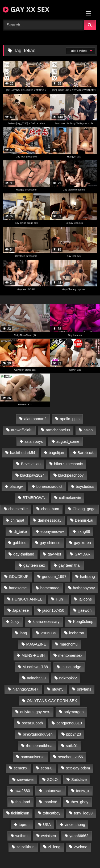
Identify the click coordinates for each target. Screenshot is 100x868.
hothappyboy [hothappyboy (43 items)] (84, 588)
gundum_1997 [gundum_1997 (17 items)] (54, 577)
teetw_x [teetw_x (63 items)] (83, 791)
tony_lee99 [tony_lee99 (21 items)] (83, 813)
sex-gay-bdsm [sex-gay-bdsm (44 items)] (78, 768)
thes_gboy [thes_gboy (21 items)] (80, 802)
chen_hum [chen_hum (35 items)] (50, 509)
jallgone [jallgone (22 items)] (85, 599)
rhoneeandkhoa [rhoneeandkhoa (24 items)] (39, 746)
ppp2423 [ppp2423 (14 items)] (73, 734)
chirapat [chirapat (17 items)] (17, 520)
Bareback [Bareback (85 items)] (86, 453)
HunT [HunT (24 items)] (61, 599)
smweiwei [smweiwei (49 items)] (25, 780)
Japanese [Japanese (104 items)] (20, 610)
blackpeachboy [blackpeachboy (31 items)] (71, 475)
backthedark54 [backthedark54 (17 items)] (23, 453)
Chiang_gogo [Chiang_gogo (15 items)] (84, 509)
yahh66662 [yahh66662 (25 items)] (79, 836)
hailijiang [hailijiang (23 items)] (87, 577)
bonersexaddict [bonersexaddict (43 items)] (49, 486)
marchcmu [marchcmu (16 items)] (68, 644)
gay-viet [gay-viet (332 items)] (54, 554)
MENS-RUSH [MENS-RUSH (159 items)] (33, 655)
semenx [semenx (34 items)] (20, 768)
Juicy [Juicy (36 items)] (15, 622)
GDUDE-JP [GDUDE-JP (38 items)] (19, 577)
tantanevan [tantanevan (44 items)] (53, 791)
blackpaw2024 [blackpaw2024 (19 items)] (32, 475)
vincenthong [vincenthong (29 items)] (75, 825)
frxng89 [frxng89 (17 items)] (84, 532)
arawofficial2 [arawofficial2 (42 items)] (22, 430)
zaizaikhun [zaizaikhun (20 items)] (26, 847)
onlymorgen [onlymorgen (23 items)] (74, 712)
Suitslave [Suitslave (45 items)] (79, 780)
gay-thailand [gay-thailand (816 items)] (24, 554)
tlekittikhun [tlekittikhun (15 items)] (20, 813)
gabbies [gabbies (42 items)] (19, 543)
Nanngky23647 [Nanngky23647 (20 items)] (25, 689)
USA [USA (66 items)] (47, 825)
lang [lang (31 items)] (23, 633)
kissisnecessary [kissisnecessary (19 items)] (46, 622)
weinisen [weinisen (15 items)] (48, 836)
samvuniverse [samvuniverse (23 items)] (33, 757)
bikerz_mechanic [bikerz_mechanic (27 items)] (68, 464)
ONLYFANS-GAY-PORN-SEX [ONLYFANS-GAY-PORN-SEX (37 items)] (52, 701)
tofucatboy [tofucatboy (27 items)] (52, 813)
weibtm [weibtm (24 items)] (22, 836)
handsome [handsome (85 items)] (18, 588)
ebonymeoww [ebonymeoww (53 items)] (52, 532)
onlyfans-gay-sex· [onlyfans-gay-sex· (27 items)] (35, 712)
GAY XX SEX (26, 9)
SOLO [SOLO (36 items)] (52, 780)
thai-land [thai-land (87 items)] (23, 802)
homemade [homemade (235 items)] (50, 588)
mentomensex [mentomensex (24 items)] (70, 655)
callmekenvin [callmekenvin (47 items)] (70, 498)
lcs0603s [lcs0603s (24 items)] (48, 633)
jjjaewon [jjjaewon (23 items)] (85, 610)
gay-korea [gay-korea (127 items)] (82, 543)
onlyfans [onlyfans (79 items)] (84, 689)
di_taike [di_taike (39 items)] (20, 532)
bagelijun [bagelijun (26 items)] (56, 453)
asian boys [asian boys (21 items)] (34, 441)
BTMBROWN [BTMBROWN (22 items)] (34, 498)
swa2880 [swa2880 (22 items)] (22, 791)
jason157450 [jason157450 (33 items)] (53, 610)
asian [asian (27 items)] (88, 430)
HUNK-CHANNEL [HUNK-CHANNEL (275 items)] (27, 599)
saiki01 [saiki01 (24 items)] (72, 746)
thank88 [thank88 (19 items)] (50, 802)
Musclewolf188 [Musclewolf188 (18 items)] (35, 667)
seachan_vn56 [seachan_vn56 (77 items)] (70, 757)
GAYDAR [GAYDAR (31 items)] (82, 554)
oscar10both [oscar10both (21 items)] (32, 723)
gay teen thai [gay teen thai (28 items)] (69, 565)
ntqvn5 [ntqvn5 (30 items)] (58, 689)
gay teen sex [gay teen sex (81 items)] (34, 565)
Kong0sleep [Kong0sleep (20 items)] (83, 622)
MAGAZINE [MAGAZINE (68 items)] (36, 644)
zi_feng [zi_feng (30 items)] (54, 847)
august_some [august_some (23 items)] (68, 441)
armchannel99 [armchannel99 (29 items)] (58, 430)
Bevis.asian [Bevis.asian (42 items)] (31, 464)
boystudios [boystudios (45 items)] (85, 486)
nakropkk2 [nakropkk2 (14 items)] (68, 678)
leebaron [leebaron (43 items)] (77, 633)
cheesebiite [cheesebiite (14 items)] (18, 509)
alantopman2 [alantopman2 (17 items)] (35, 419)
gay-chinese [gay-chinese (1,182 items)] (50, 543)
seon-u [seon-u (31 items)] (47, 768)
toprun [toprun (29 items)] (24, 825)
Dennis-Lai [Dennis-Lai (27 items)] (84, 520)
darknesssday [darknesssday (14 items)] (50, 520)
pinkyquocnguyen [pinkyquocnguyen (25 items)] (38, 734)
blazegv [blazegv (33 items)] (16, 486)
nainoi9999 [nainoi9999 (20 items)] (36, 678)
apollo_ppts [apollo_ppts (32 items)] (70, 419)
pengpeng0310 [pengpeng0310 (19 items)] (69, 723)
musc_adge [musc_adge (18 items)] (71, 667)
